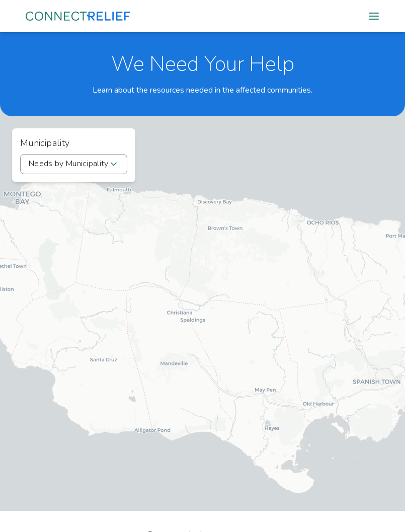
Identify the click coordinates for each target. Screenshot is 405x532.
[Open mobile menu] (374, 16)
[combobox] (74, 164)
